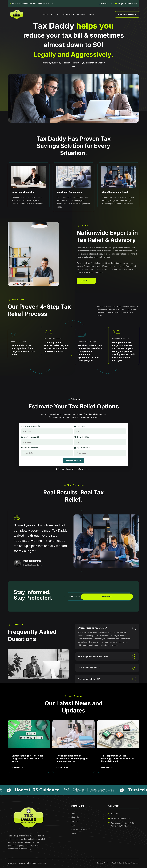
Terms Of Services (132, 863)
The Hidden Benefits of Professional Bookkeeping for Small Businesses (73, 759)
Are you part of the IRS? (91, 679)
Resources (81, 14)
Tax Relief (75, 822)
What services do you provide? (95, 628)
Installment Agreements (70, 192)
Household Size (82, 437)
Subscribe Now (123, 597)
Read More (17, 767)
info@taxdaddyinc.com (128, 4)
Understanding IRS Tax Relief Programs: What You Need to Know (27, 759)
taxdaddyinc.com (17, 863)
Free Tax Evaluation (127, 14)
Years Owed (80, 426)
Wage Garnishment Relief (115, 192)
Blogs (73, 827)
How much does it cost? (91, 668)
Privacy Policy (98, 863)
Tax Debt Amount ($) (31, 426)
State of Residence (30, 448)
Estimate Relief (74, 461)
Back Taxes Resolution (24, 192)
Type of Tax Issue (82, 448)
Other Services (67, 14)
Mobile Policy (114, 863)
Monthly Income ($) (30, 437)
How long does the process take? (96, 656)
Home (45, 14)
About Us (54, 14)
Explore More (86, 281)
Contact (92, 14)
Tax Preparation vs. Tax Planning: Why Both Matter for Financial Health (118, 759)
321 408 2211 (106, 4)
